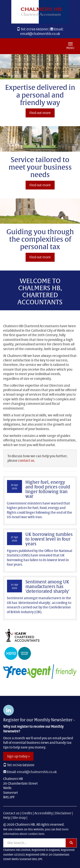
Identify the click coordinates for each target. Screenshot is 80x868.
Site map (19, 818)
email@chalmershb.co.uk (40, 34)
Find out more (40, 113)
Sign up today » (18, 756)
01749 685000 (37, 29)
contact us (26, 461)
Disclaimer (63, 813)
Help (7, 818)
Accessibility (44, 813)
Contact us (11, 813)
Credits (27, 813)
